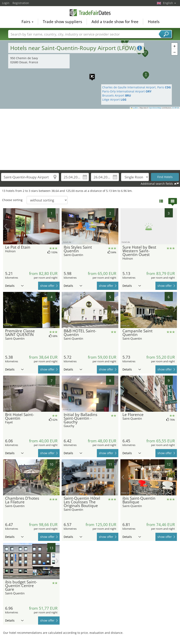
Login (6, 3)
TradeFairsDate (90, 13)
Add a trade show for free (115, 22)
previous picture (5, 226)
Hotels (154, 22)
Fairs (27, 22)
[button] (90, 75)
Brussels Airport (117, 95)
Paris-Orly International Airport (127, 91)
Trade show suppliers (62, 22)
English (169, 3)
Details (14, 286)
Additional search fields (157, 184)
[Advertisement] (90, 139)
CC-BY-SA (175, 108)
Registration (21, 3)
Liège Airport (114, 100)
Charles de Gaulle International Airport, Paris (136, 87)
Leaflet (135, 108)
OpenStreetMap (155, 108)
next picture (57, 226)
